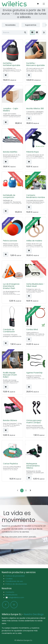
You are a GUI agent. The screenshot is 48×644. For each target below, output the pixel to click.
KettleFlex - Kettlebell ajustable (12, 64)
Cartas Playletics (11, 464)
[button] (6, 75)
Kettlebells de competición (9, 196)
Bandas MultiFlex (10, 152)
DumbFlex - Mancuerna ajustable (36, 64)
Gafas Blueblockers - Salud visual (35, 285)
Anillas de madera (34, 241)
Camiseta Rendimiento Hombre (36, 196)
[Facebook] (6, 605)
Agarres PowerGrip (34, 373)
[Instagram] (14, 605)
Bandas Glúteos (10, 420)
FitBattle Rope (33, 152)
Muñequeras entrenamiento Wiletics (33, 466)
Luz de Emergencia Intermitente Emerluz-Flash (11, 286)
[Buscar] (25, 33)
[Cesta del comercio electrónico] (38, 4)
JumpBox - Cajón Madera (11, 110)
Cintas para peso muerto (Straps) (34, 421)
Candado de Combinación (9, 331)
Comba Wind (32, 329)
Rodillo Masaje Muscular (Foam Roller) (10, 375)
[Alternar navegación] (44, 4)
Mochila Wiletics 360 (35, 109)
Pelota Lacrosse (10, 241)
